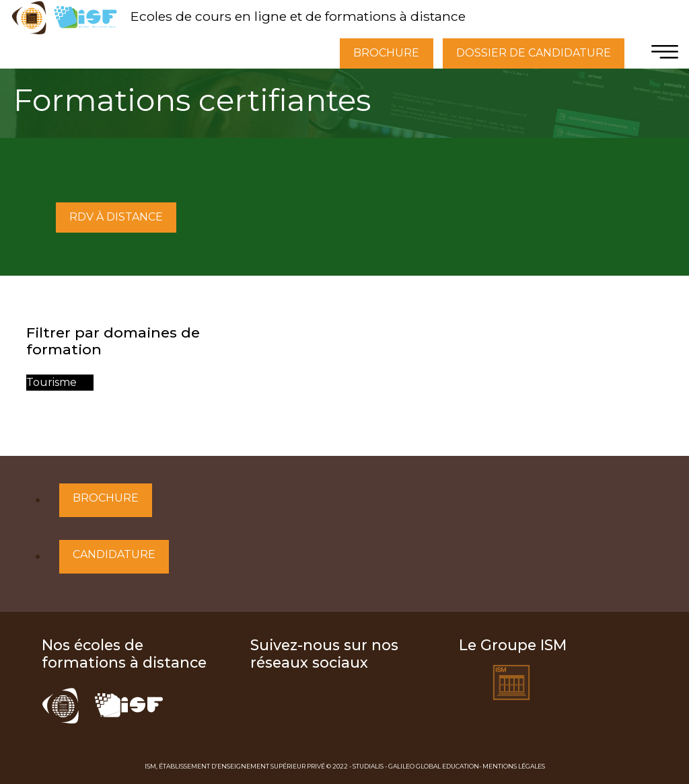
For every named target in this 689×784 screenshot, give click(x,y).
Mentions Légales (514, 766)
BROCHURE (386, 53)
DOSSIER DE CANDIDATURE (534, 53)
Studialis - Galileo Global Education (416, 766)
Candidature (114, 554)
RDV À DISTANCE (116, 217)
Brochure (106, 498)
